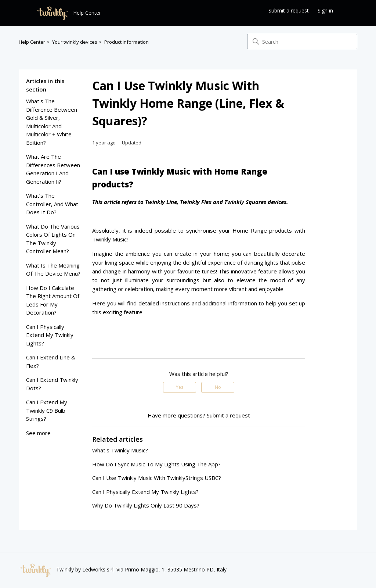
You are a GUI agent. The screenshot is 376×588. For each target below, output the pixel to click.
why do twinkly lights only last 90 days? (146, 505)
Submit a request (289, 10)
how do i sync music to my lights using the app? (156, 464)
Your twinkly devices (75, 42)
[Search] (302, 42)
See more (38, 433)
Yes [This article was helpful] (180, 387)
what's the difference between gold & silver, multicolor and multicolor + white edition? (52, 122)
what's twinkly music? (120, 450)
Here (99, 303)
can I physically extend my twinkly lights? (50, 335)
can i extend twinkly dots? (52, 384)
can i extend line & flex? (51, 361)
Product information (126, 42)
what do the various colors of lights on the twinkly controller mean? (53, 239)
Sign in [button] (325, 10)
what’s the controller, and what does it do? (52, 204)
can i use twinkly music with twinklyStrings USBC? (157, 478)
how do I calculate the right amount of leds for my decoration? (53, 300)
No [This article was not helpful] (218, 387)
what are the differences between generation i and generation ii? (53, 169)
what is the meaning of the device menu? (53, 270)
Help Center (32, 42)
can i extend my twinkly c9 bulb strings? (47, 410)
